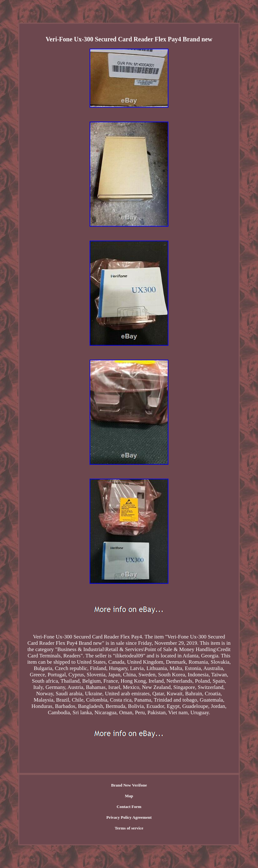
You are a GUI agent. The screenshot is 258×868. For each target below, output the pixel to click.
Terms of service (129, 828)
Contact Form (129, 807)
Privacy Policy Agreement (129, 817)
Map (129, 796)
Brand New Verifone (129, 785)
